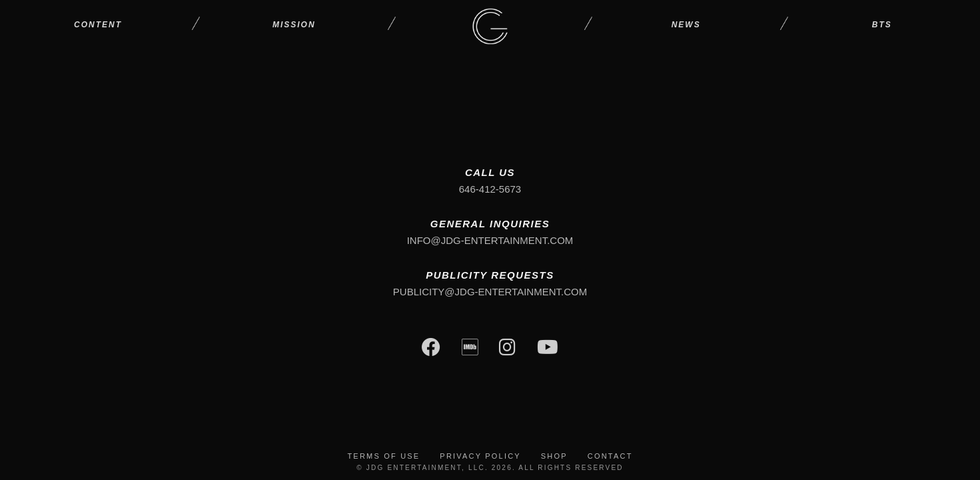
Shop (554, 456)
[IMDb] (470, 349)
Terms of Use (383, 456)
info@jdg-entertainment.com (490, 240)
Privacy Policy (480, 456)
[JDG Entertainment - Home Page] (490, 25)
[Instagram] (507, 349)
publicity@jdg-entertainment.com (490, 292)
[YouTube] (548, 349)
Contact (610, 456)
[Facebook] (431, 349)
